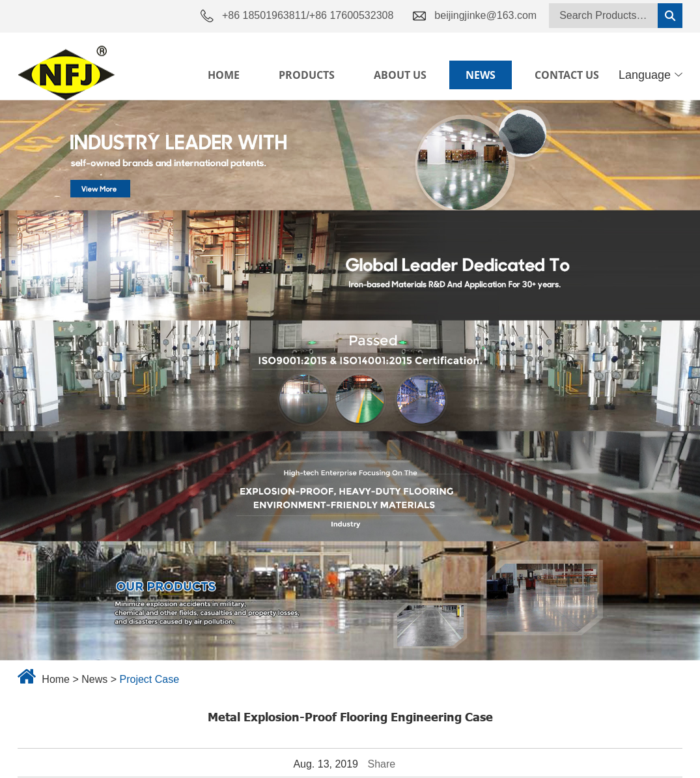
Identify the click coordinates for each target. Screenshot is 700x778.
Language (651, 75)
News (481, 75)
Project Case (149, 679)
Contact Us (567, 75)
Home (224, 75)
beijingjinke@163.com (485, 15)
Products (307, 75)
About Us (400, 75)
